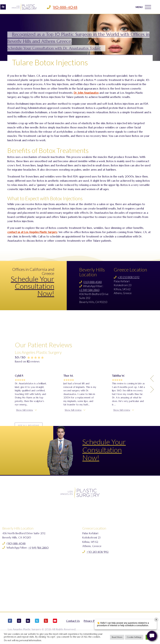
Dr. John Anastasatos (86, 93)
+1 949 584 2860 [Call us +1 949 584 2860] (89, 290)
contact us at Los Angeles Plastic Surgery (32, 232)
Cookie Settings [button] (134, 637)
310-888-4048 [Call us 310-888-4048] (65, 7)
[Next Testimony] (152, 426)
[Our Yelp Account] (46, 623)
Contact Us (73, 622)
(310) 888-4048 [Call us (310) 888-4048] (92, 282)
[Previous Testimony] (152, 415)
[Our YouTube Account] (55, 623)
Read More (117, 637)
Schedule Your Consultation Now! (32, 286)
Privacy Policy (92, 622)
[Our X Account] (37, 623)
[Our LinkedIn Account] (28, 623)
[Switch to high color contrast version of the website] (3, 7)
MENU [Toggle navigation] (143, 7)
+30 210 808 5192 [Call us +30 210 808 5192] (129, 277)
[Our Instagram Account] (19, 623)
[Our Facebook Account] (10, 623)
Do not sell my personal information (22, 640)
